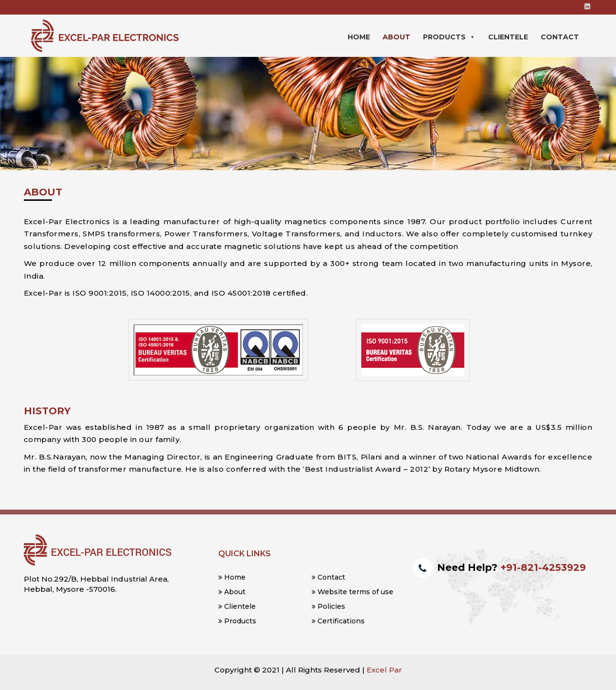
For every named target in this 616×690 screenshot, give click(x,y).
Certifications (338, 621)
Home (359, 37)
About (396, 37)
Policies (328, 606)
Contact (560, 37)
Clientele (508, 37)
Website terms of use (352, 592)
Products (449, 37)
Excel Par (384, 670)
